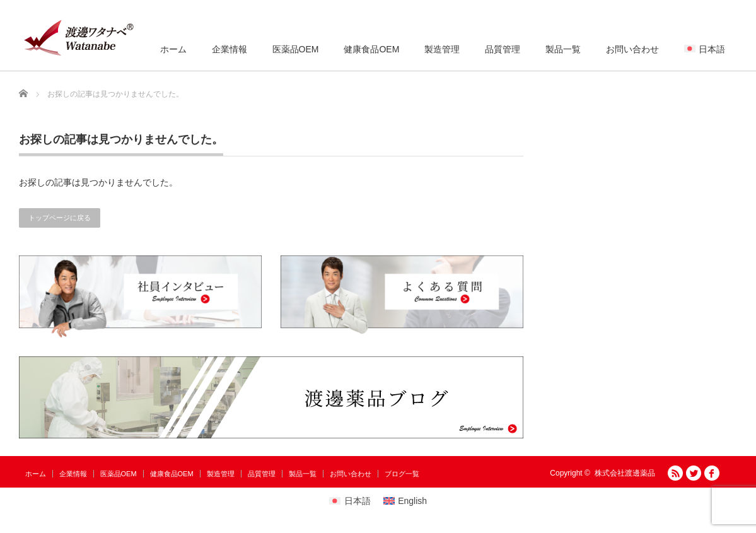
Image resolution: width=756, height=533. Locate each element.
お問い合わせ (632, 49)
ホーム (173, 49)
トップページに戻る (60, 218)
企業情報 (230, 49)
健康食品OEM (371, 49)
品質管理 (503, 49)
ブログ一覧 (402, 474)
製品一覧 (563, 49)
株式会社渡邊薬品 (625, 473)
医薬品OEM (296, 49)
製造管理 (442, 49)
